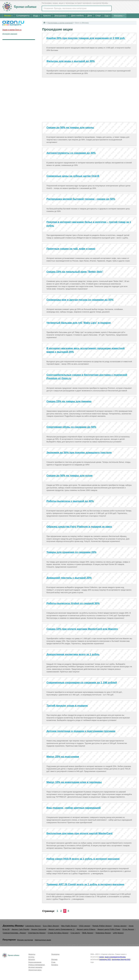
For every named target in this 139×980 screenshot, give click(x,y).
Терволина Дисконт (103, 933)
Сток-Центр (75, 933)
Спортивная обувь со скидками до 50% (71, 427)
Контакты (55, 965)
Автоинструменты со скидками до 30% (71, 153)
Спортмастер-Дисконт (37, 933)
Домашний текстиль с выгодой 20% (69, 578)
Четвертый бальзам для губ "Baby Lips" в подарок (79, 323)
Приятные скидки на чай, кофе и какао (71, 249)
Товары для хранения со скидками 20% (71, 552)
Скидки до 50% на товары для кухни (69, 476)
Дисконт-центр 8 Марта (86, 929)
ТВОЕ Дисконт (88, 933)
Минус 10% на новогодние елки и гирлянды (74, 782)
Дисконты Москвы (13, 926)
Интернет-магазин (10, 34)
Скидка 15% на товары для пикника (69, 401)
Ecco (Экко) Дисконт (51, 926)
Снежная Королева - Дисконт (14, 933)
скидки (101, 957)
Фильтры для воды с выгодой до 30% (71, 61)
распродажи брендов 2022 (121, 959)
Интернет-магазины (35, 967)
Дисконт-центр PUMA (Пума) (109, 929)
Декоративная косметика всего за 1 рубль (73, 654)
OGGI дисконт (85, 926)
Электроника (60, 16)
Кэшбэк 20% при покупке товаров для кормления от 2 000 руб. (86, 38)
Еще (107, 16)
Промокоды (55, 954)
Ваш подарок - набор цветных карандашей (73, 808)
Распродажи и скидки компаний (60, 23)
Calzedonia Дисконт (33, 926)
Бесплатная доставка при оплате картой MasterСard (79, 833)
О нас (53, 962)
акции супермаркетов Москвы (115, 957)
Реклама (54, 959)
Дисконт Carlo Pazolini (20, 929)
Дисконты (32, 954)
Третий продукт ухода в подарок (67, 706)
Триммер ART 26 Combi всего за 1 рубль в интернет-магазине (85, 884)
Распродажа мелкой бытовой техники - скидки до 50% (81, 199)
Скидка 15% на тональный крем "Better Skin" (75, 272)
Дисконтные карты (35, 970)
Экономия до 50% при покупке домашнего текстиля (79, 453)
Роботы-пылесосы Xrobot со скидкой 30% (73, 603)
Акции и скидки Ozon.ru (12, 30)
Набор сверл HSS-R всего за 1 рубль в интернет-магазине (83, 859)
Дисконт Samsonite (39, 929)
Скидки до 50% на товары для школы (70, 127)
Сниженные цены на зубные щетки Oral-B (73, 176)
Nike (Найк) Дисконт (69, 926)
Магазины (118, 16)
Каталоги (32, 959)
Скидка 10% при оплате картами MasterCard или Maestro (82, 629)
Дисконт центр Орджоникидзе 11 (62, 929)
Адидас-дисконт (120, 926)
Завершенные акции (43, 940)
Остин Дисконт (128, 929)
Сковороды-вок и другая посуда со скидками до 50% (80, 300)
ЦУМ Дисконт (118, 933)
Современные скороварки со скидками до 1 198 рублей (82, 683)
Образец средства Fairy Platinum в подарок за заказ (79, 527)
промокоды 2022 (105, 959)
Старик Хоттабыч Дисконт (58, 933)
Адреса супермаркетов (37, 965)
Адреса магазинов (35, 962)
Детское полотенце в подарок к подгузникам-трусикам (81, 731)
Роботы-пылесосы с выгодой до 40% (70, 501)
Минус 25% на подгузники (63, 757)
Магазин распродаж (25, 940)
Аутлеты (31, 957)
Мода (35, 16)
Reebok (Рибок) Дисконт (102, 926)
